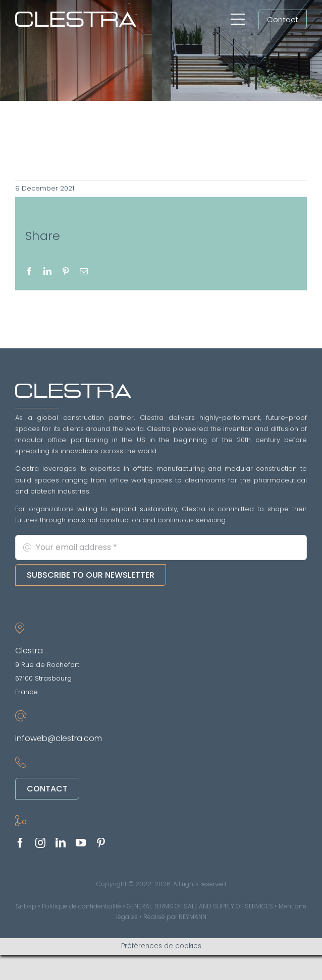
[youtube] (81, 843)
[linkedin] (61, 843)
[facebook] (20, 843)
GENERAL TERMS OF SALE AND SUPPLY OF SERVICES (200, 906)
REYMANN (193, 917)
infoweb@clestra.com (59, 738)
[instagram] (40, 843)
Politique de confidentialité (82, 906)
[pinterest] (101, 843)
